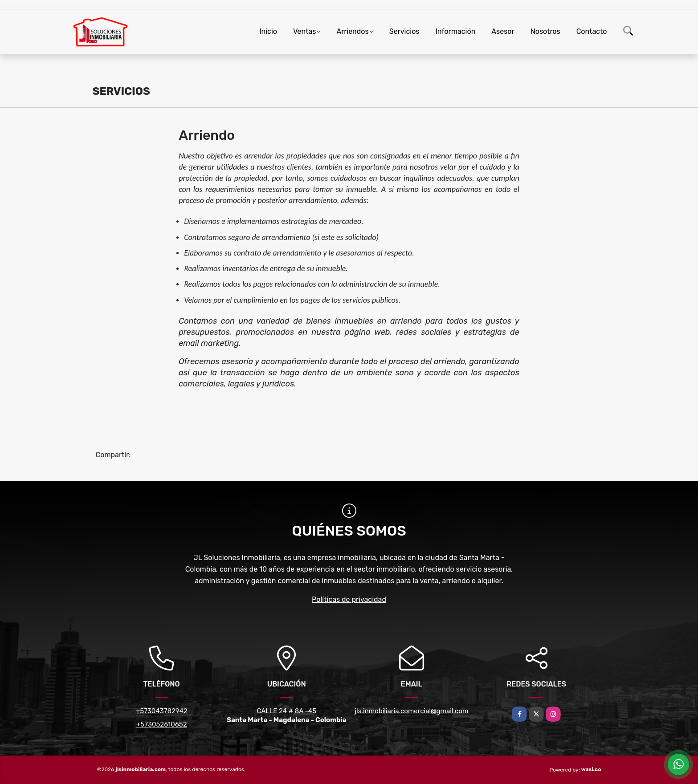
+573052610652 (162, 724)
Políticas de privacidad (349, 599)
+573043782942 (162, 711)
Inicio (268, 31)
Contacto (592, 31)
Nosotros (545, 31)
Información (456, 31)
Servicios (404, 31)
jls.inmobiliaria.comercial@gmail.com (411, 711)
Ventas (304, 31)
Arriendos (352, 31)
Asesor (503, 31)
